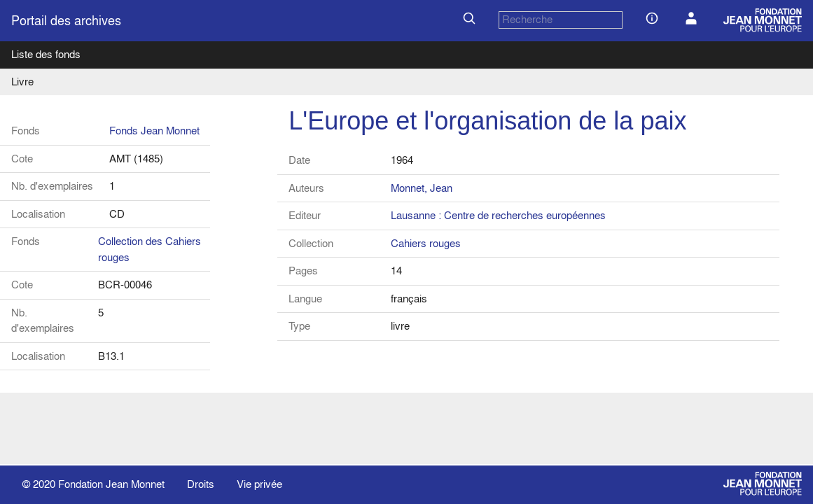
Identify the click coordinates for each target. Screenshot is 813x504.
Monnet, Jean (422, 188)
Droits (201, 484)
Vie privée (259, 484)
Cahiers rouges (426, 243)
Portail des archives (66, 21)
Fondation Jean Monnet (111, 484)
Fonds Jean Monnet (154, 131)
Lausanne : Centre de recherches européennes (498, 215)
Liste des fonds (46, 54)
